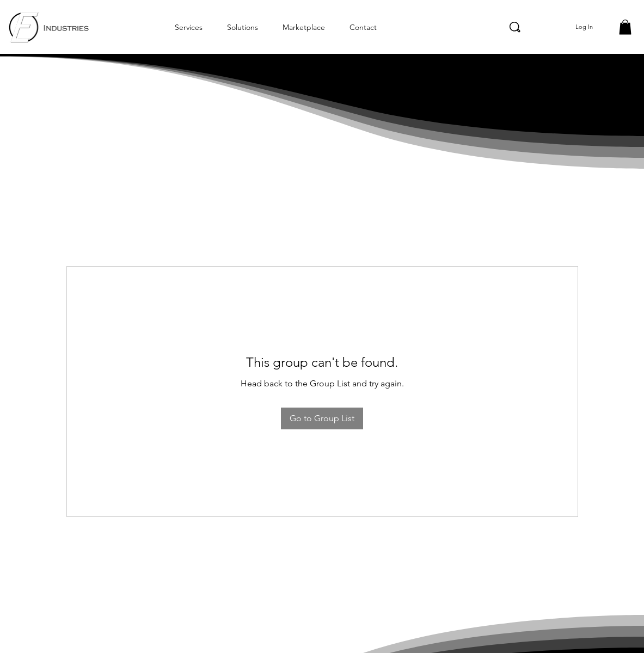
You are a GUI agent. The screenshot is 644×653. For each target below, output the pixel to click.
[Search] (515, 27)
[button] (625, 27)
